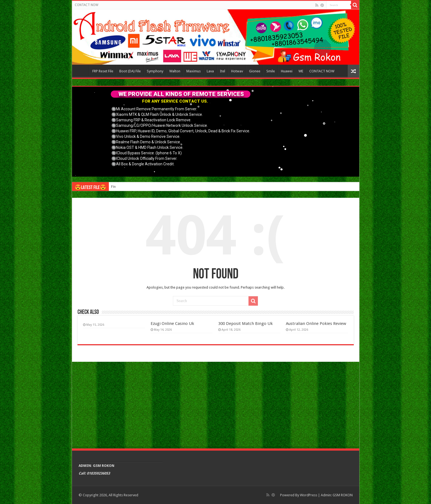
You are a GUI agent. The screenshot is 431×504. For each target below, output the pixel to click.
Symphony (155, 71)
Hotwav (237, 71)
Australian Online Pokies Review (316, 324)
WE (301, 71)
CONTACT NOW (87, 5)
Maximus (194, 71)
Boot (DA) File (130, 71)
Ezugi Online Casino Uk (172, 324)
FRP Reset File (103, 71)
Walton (175, 71)
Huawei (287, 71)
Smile (271, 71)
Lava (210, 71)
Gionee (255, 71)
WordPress (309, 495)
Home (82, 70)
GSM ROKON (343, 495)
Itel (223, 71)
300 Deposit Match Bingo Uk (245, 324)
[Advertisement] (216, 404)
